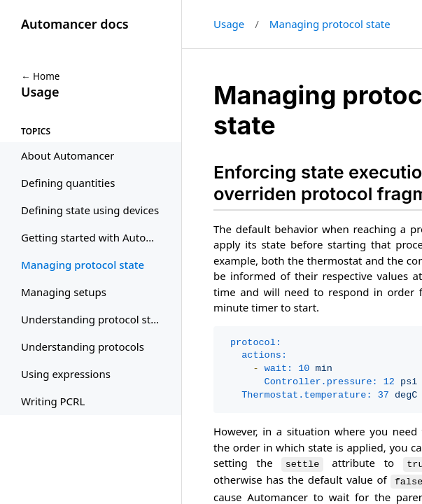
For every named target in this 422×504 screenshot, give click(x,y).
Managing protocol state (330, 24)
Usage (229, 24)
